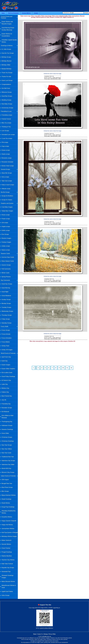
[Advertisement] (53, 354)
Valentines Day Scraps (8, 461)
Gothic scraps (6, 230)
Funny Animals (6, 334)
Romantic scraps (7, 158)
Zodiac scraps (6, 246)
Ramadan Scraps (7, 408)
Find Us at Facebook (13, 13)
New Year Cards (6, 453)
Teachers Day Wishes (8, 560)
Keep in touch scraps (8, 185)
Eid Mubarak (5, 412)
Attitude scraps (6, 189)
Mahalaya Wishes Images (9, 536)
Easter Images (6, 365)
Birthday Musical (6, 61)
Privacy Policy (52, 634)
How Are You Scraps (8, 53)
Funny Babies (6, 342)
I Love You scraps (7, 138)
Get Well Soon (6, 88)
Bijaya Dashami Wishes (9, 495)
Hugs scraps (5, 146)
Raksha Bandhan (7, 556)
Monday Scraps (6, 303)
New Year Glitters (7, 449)
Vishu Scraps (6, 595)
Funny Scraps (6, 330)
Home (3, 13)
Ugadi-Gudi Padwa (7, 591)
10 (63, 368)
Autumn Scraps (6, 265)
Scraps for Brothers (7, 196)
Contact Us (40, 634)
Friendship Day (6, 404)
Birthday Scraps (6, 57)
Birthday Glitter (6, 65)
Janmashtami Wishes (8, 529)
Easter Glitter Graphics (8, 369)
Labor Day (5, 384)
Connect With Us (26, 13)
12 (71, 368)
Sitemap (46, 634)
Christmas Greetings (8, 441)
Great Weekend (6, 296)
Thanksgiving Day (7, 422)
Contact (36, 13)
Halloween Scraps (7, 425)
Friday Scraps (6, 319)
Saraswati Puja (6, 572)
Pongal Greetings (7, 552)
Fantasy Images (6, 242)
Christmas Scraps (7, 437)
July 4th (4, 400)
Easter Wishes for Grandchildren (7, 35)
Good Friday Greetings (8, 376)
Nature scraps (6, 250)
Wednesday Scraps (7, 311)
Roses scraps (6, 215)
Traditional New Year (8, 457)
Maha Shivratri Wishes (8, 581)
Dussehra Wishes (7, 517)
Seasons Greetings (7, 429)
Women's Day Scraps (8, 472)
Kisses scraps (6, 150)
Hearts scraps (6, 154)
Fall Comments (6, 269)
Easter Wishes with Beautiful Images (7, 23)
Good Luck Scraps (7, 80)
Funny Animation (7, 338)
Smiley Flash (5, 346)
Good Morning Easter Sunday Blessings (8, 29)
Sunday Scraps (6, 300)
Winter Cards (6, 273)
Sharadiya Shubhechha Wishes (9, 512)
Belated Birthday (6, 69)
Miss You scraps (6, 123)
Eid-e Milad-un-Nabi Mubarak (7, 417)
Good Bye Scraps (7, 96)
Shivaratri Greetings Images (7, 577)
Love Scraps (5, 131)
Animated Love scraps (8, 135)
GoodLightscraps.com (46, 636)
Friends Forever (6, 119)
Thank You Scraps (7, 73)
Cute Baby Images (7, 207)
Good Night (5, 292)
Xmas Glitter (5, 433)
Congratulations (6, 84)
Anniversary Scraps (7, 108)
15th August (5, 480)
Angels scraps (6, 227)
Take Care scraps (7, 181)
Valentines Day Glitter (8, 465)
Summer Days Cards (8, 257)
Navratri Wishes (6, 544)
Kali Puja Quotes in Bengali (10, 532)
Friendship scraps (7, 115)
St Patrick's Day (6, 380)
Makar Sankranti (6, 540)
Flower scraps (6, 219)
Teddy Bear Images (7, 211)
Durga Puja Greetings (8, 507)
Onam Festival (6, 548)
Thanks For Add (6, 77)
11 (67, 368)
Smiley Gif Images (7, 350)
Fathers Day (5, 392)
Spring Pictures (6, 277)
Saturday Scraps (7, 323)
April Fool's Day (6, 357)
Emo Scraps (5, 234)
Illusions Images (6, 238)
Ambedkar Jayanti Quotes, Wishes (9, 41)
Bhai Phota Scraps (7, 487)
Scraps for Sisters (7, 200)
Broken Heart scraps (8, 166)
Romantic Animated (7, 162)
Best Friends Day (7, 396)
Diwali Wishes (6, 503)
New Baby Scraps (7, 104)
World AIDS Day (6, 468)
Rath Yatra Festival (7, 564)
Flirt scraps (5, 142)
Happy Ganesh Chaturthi (9, 521)
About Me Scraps (7, 173)
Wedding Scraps (6, 100)
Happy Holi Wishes (7, 525)
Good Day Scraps (7, 284)
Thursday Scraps (7, 315)
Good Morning (6, 288)
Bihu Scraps (5, 491)
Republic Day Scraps (8, 568)
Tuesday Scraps (6, 307)
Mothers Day (5, 388)
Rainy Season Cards (8, 261)
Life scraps (5, 223)
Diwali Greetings (6, 499)
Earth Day (5, 361)
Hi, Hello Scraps (6, 49)
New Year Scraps (7, 445)
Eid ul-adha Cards (7, 373)
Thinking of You (6, 127)
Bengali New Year (7, 483)
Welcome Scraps (7, 92)
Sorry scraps (5, 177)
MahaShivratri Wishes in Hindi (9, 586)
